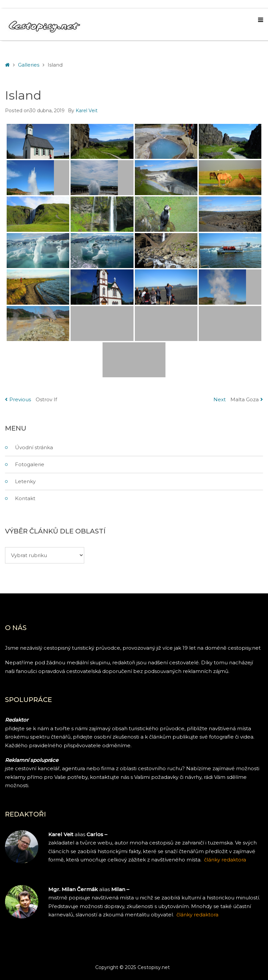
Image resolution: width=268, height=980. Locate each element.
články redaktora (197, 915)
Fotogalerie (30, 464)
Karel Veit (87, 111)
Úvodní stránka (34, 447)
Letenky (25, 481)
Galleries (29, 65)
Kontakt (25, 498)
